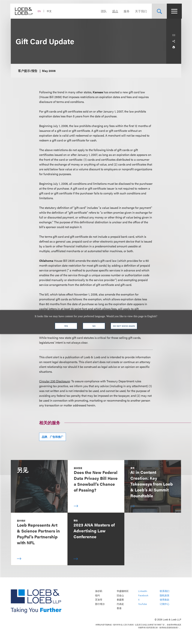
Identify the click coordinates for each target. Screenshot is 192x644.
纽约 (97, 595)
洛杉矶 (99, 591)
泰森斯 (120, 600)
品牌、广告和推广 (52, 437)
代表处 (120, 604)
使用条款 (165, 600)
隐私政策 (165, 595)
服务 (126, 11)
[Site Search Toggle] (159, 11)
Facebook (143, 595)
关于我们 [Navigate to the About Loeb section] (140, 11)
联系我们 (165, 591)
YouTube (142, 604)
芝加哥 (99, 600)
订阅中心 (165, 604)
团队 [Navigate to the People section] (103, 11)
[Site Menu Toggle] (174, 11)
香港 (119, 608)
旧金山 (120, 595)
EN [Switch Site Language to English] (40, 11)
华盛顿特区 (123, 591)
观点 (115, 11)
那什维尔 (100, 604)
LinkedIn (143, 591)
